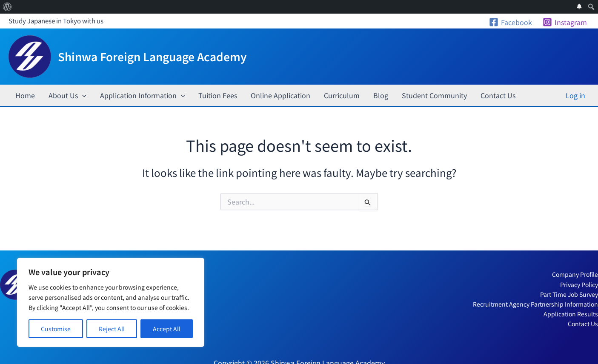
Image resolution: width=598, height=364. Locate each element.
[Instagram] (565, 22)
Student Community (434, 95)
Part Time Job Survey (569, 294)
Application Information (143, 95)
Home (25, 95)
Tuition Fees (218, 95)
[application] (82, 95)
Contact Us (498, 95)
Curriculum (342, 95)
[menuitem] (7, 7)
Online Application (280, 95)
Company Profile (575, 274)
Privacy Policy (579, 284)
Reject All (112, 329)
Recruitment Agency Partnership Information (535, 304)
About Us (67, 95)
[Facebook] (510, 22)
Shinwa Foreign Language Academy (152, 56)
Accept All (167, 329)
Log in (575, 95)
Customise (56, 329)
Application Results (571, 314)
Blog (381, 95)
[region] (111, 302)
